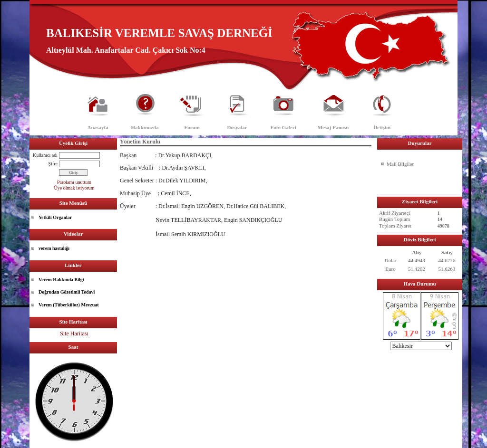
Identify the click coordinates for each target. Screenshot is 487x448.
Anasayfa (98, 127)
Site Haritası (74, 334)
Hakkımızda (145, 127)
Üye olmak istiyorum (74, 188)
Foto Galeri (283, 127)
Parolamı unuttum (74, 182)
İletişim (382, 127)
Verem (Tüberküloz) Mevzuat (69, 305)
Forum (192, 127)
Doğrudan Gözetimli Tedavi (67, 292)
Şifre (53, 164)
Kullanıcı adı (45, 155)
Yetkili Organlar (55, 217)
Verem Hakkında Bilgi (61, 280)
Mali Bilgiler (400, 164)
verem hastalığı (54, 248)
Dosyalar (237, 127)
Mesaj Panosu (333, 127)
